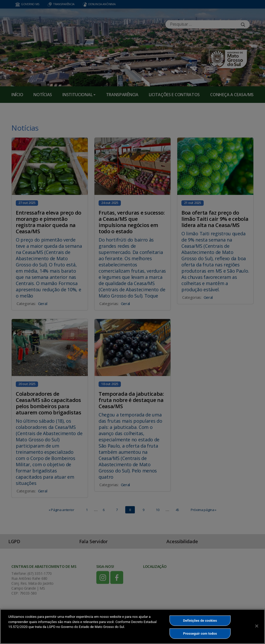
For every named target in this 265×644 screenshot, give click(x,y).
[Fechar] (257, 626)
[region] (132, 627)
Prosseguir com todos (200, 634)
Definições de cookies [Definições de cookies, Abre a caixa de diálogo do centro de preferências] (200, 621)
